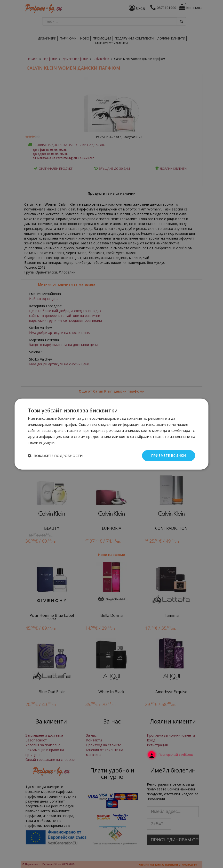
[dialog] (111, 434)
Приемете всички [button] (168, 455)
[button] (55, 456)
